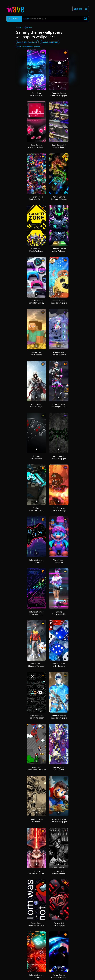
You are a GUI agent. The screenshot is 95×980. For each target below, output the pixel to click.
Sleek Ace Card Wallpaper (36, 457)
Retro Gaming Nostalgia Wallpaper (36, 146)
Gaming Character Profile (59, 613)
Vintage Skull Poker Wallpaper (59, 872)
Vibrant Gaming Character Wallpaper (59, 302)
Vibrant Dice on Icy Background (59, 665)
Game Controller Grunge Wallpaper (59, 457)
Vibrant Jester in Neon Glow (59, 769)
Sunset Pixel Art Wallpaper (36, 354)
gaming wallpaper (50, 42)
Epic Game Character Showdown (36, 872)
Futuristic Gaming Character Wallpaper (59, 717)
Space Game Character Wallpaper (36, 924)
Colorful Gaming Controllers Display (36, 302)
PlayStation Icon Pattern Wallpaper (36, 717)
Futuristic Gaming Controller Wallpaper (59, 94)
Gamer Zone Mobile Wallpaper (36, 250)
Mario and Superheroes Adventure (36, 769)
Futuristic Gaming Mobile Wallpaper (59, 250)
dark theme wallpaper (27, 42)
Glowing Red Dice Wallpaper (59, 924)
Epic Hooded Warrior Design (36, 405)
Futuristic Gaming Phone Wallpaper (36, 613)
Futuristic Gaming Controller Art (36, 561)
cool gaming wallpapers (28, 46)
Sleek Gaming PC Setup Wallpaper (59, 146)
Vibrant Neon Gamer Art (59, 561)
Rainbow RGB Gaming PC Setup (59, 354)
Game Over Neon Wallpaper (36, 94)
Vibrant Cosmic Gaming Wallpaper (59, 976)
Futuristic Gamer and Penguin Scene (59, 405)
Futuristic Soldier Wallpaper (36, 820)
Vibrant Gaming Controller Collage (36, 198)
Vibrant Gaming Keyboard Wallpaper (59, 198)
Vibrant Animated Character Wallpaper (59, 820)
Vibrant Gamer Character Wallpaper (36, 665)
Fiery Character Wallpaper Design (59, 509)
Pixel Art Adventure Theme (36, 509)
